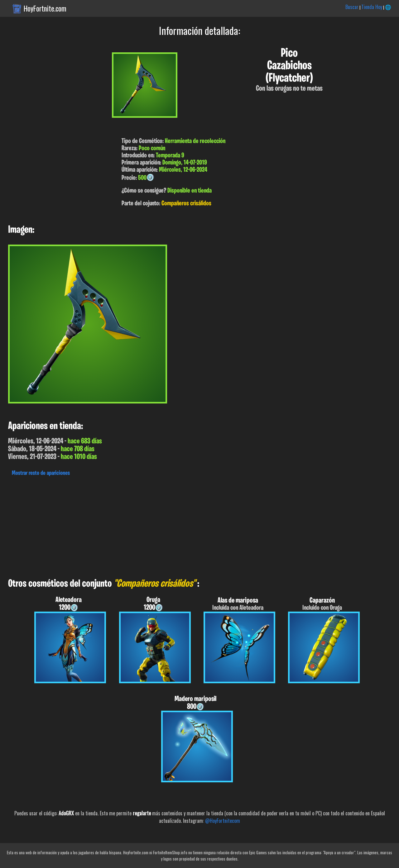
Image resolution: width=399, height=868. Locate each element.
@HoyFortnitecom (223, 821)
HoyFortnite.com (45, 8)
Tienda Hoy (372, 7)
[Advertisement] (187, 526)
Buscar (352, 7)
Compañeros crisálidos (186, 204)
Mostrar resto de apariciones (41, 473)
